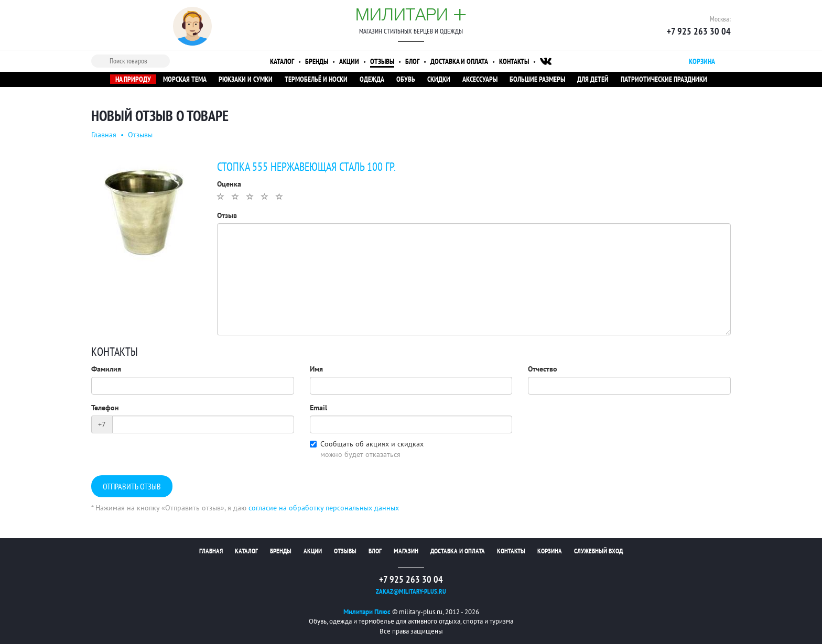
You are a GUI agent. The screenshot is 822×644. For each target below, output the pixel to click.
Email (318, 408)
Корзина (550, 551)
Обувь (406, 79)
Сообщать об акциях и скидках (372, 444)
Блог (412, 61)
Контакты (514, 61)
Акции (349, 61)
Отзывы (382, 61)
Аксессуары (480, 79)
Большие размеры (537, 79)
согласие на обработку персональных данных (324, 508)
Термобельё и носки (316, 79)
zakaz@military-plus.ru (411, 591)
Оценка (229, 184)
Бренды (317, 61)
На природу (133, 79)
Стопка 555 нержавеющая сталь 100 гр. (306, 167)
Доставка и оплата (459, 61)
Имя (316, 369)
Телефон (105, 408)
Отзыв (227, 215)
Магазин (406, 551)
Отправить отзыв (132, 487)
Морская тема (185, 79)
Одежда (372, 79)
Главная (104, 135)
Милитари (411, 14)
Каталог (282, 61)
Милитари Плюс (367, 612)
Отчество (543, 369)
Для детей (593, 79)
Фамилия (106, 369)
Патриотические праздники (664, 79)
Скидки (439, 79)
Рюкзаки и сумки (246, 79)
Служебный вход (598, 551)
